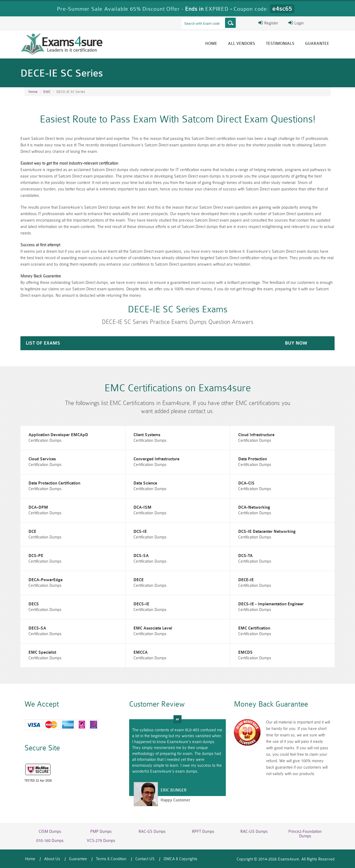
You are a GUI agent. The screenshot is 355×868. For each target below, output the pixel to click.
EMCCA (141, 652)
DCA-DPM (38, 507)
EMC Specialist (42, 652)
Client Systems (147, 435)
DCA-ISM (142, 507)
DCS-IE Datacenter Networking (267, 532)
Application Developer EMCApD (58, 435)
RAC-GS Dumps (152, 832)
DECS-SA (37, 628)
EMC (47, 92)
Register (268, 23)
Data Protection (253, 459)
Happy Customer (175, 800)
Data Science (145, 483)
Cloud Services (42, 459)
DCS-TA (245, 556)
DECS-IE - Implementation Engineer (271, 604)
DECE (139, 580)
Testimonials (280, 44)
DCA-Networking (254, 507)
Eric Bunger (174, 790)
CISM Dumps (50, 832)
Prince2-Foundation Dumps (305, 834)
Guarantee (317, 44)
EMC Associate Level (153, 628)
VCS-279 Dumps (101, 841)
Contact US (145, 859)
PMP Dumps (101, 832)
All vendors (242, 44)
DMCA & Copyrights (180, 859)
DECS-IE (141, 604)
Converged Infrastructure (156, 459)
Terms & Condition (111, 859)
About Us (52, 859)
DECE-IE (246, 580)
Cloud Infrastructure (256, 435)
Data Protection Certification (54, 483)
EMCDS (245, 652)
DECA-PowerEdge (46, 580)
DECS (34, 604)
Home (211, 44)
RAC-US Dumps (254, 832)
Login (296, 23)
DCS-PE (36, 556)
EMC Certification (254, 628)
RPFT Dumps (203, 832)
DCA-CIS (246, 483)
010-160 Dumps (50, 841)
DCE (32, 532)
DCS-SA (141, 556)
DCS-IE (140, 532)
